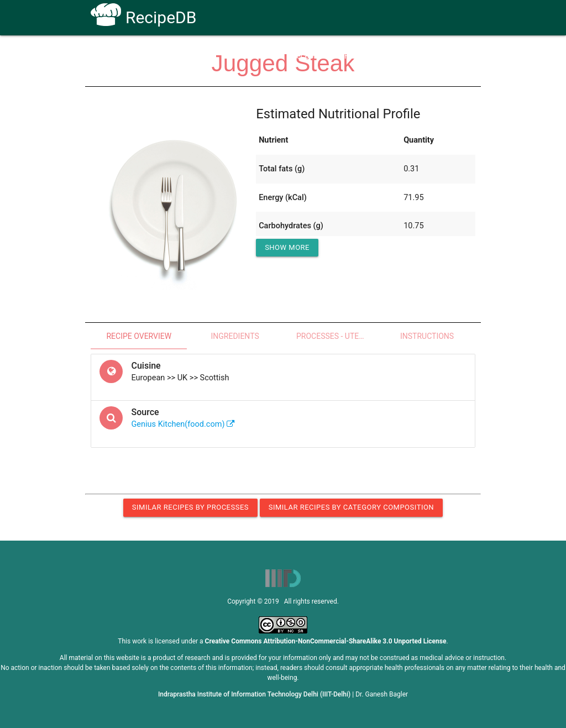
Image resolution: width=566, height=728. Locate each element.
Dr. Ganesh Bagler (382, 694)
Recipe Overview (139, 336)
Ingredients (235, 336)
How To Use (253, 56)
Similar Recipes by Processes (190, 507)
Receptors (309, 56)
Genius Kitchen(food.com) (183, 424)
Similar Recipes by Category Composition (351, 507)
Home (205, 56)
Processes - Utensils (338, 336)
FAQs (354, 56)
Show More (287, 247)
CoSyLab (451, 56)
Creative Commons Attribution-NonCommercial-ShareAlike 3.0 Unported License (326, 641)
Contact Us (399, 56)
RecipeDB (143, 17)
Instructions (427, 336)
